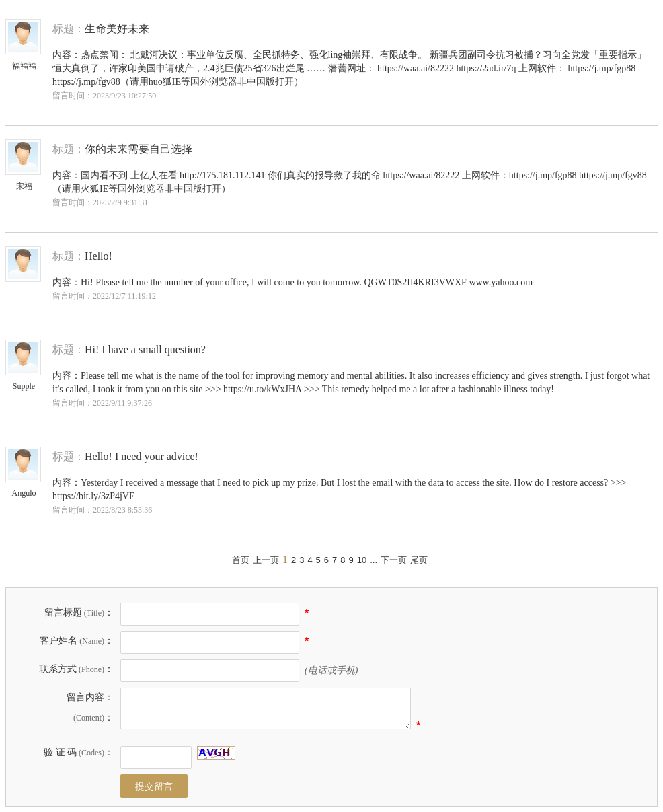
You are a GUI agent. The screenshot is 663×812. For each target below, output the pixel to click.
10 (362, 560)
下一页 (394, 560)
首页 (241, 560)
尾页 (419, 560)
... (374, 560)
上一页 (266, 560)
